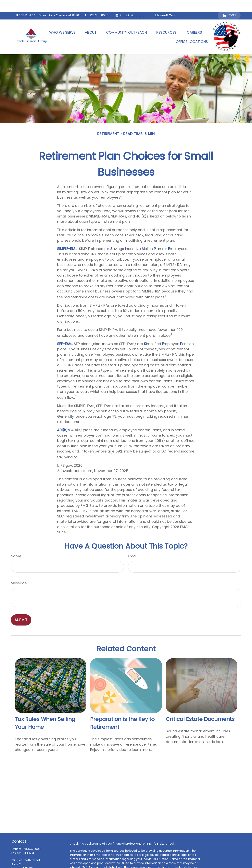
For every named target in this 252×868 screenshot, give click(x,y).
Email (133, 545)
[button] (62, 21)
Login (229, 4)
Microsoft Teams (167, 4)
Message (19, 571)
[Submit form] (21, 608)
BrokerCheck (166, 832)
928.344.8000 (96, 4)
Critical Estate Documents (200, 708)
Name (16, 545)
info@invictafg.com (131, 4)
